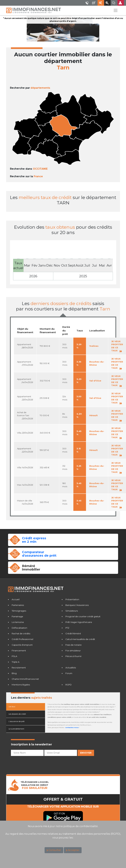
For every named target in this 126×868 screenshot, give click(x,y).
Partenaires (18, 605)
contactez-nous (72, 727)
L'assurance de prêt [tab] (17, 721)
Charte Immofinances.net (25, 679)
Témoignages (19, 611)
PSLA (14, 656)
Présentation (72, 599)
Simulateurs (72, 611)
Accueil (16, 599)
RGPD (69, 685)
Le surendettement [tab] (16, 729)
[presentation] (35, 763)
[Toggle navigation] (116, 10)
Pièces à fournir (74, 656)
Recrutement (19, 668)
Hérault (94, 415)
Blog (14, 673)
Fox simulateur (73, 651)
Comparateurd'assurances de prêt (39, 554)
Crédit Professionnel (22, 639)
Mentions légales (21, 685)
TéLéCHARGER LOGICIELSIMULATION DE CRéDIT (35, 785)
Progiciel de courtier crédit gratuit (83, 616)
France (38, 176)
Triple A (16, 662)
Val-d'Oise (95, 381)
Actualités (71, 668)
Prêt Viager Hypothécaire (79, 622)
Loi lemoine (18, 622)
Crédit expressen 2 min (34, 540)
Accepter (74, 850)
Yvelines (94, 346)
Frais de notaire (74, 645)
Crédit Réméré (73, 633)
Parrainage (17, 616)
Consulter (55, 850)
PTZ (67, 628)
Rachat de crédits (21, 633)
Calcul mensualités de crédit (80, 639)
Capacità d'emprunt (22, 645)
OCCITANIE (40, 169)
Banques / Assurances (77, 605)
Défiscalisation (19, 628)
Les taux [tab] (12, 707)
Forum (69, 673)
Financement (19, 651)
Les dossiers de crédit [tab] (17, 714)
